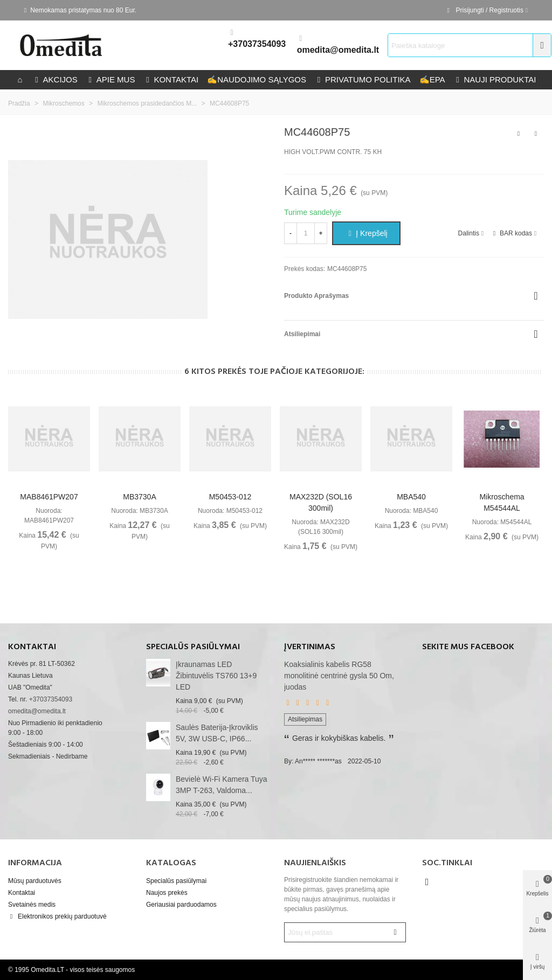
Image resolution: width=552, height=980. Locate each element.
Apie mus (111, 79)
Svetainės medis (32, 905)
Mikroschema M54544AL (502, 502)
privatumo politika (363, 79)
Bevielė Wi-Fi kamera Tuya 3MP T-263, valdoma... (222, 785)
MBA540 (411, 497)
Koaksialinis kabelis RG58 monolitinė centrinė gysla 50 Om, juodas (339, 676)
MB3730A (139, 497)
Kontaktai (22, 893)
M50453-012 (230, 497)
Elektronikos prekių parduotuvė (57, 916)
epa (432, 79)
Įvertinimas (310, 647)
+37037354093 (257, 44)
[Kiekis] (306, 233)
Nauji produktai (495, 79)
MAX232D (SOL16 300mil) (321, 502)
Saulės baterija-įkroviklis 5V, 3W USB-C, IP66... (217, 733)
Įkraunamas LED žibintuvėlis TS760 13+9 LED (216, 676)
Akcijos (55, 79)
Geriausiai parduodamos (181, 905)
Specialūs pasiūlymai (193, 647)
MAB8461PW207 (49, 497)
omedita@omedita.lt (338, 50)
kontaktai (171, 79)
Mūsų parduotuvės (35, 881)
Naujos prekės (167, 893)
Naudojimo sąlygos (257, 79)
